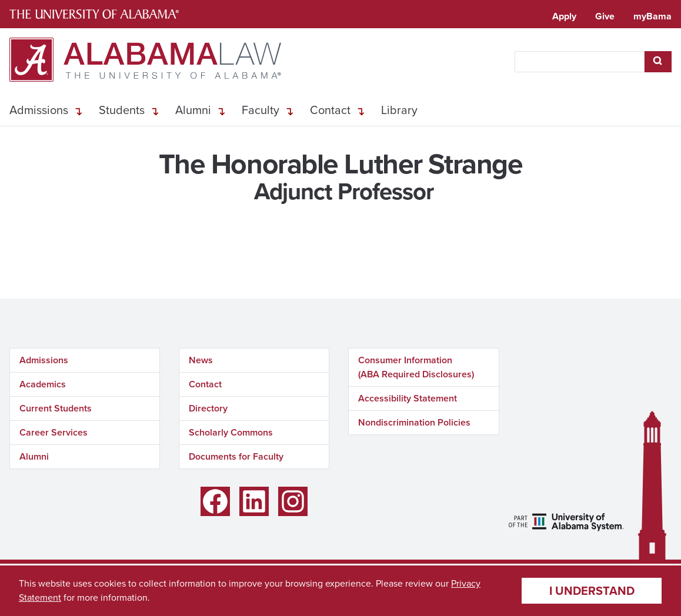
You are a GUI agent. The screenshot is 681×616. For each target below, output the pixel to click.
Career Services (54, 432)
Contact (330, 110)
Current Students (56, 408)
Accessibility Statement (408, 398)
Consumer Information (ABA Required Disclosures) (416, 367)
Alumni (193, 110)
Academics (43, 384)
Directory (208, 408)
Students (122, 110)
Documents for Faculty (236, 456)
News (201, 360)
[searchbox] (580, 62)
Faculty (261, 110)
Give (605, 16)
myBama (652, 16)
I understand (592, 591)
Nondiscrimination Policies (414, 422)
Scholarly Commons (231, 432)
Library (399, 110)
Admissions (39, 110)
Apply (564, 16)
